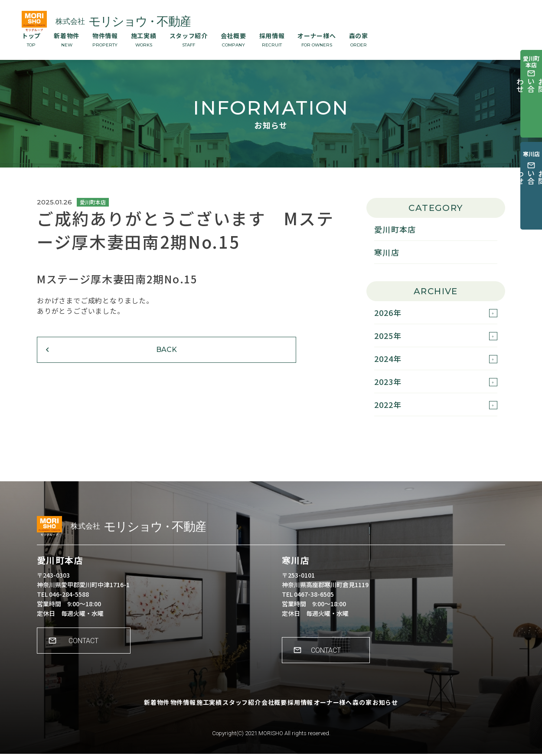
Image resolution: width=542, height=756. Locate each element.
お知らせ (419, 710)
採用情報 (272, 39)
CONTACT (89, 649)
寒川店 (387, 252)
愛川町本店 (395, 229)
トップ (31, 39)
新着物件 (67, 39)
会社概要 (233, 39)
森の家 (359, 39)
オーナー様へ (317, 39)
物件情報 (105, 39)
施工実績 (144, 39)
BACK (91, 359)
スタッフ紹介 (189, 39)
